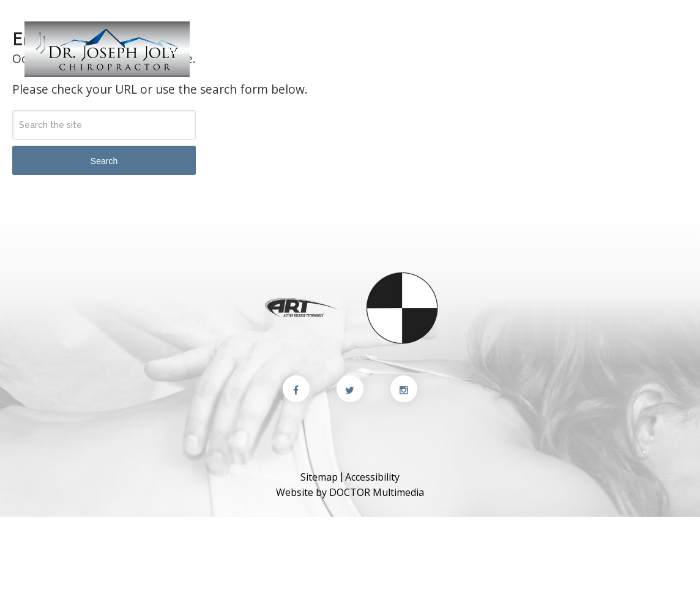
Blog (515, 51)
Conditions (449, 51)
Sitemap (319, 477)
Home (183, 51)
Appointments (637, 51)
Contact (478, 23)
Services (374, 51)
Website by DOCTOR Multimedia (350, 492)
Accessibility (372, 477)
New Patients (311, 51)
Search (104, 161)
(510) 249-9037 (566, 23)
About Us (229, 51)
